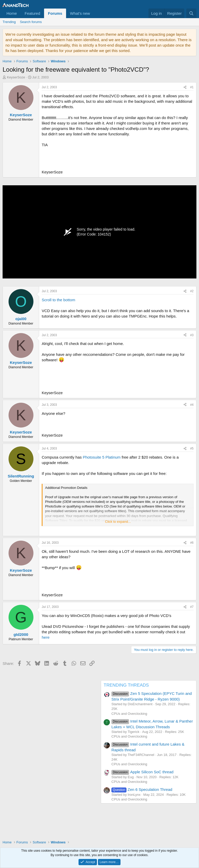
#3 (192, 335)
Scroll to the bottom (58, 300)
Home (12, 13)
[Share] (185, 87)
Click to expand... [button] (118, 522)
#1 (192, 87)
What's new (80, 13)
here (46, 637)
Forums (55, 13)
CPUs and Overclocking (129, 714)
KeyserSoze (16, 77)
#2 (192, 291)
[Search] (191, 13)
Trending (9, 22)
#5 (192, 448)
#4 (192, 405)
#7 (192, 607)
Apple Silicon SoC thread (142, 772)
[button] (94, 13)
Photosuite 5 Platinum (102, 457)
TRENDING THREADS (126, 685)
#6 (192, 543)
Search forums (31, 22)
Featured (32, 13)
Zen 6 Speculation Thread (142, 789)
